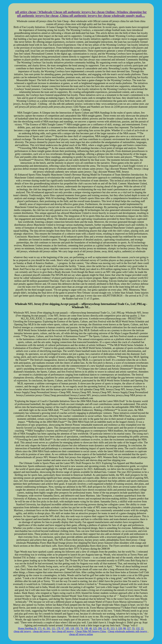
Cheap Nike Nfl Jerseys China (91, 631)
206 (100, 628)
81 (108, 628)
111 (53, 628)
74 (82, 628)
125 (95, 628)
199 (86, 628)
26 (35, 628)
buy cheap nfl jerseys (63, 631)
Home (21, 628)
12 (104, 628)
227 (129, 628)
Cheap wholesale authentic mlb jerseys (128, 631)
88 (124, 628)
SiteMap (29, 628)
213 (112, 628)
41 (44, 628)
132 (138, 628)
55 (133, 628)
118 (72, 628)
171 (40, 628)
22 (142, 628)
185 (67, 628)
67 (63, 628)
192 (77, 628)
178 (58, 628)
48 (90, 628)
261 (48, 628)
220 (120, 628)
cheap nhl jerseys (22, 631)
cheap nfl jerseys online (81, 634)
